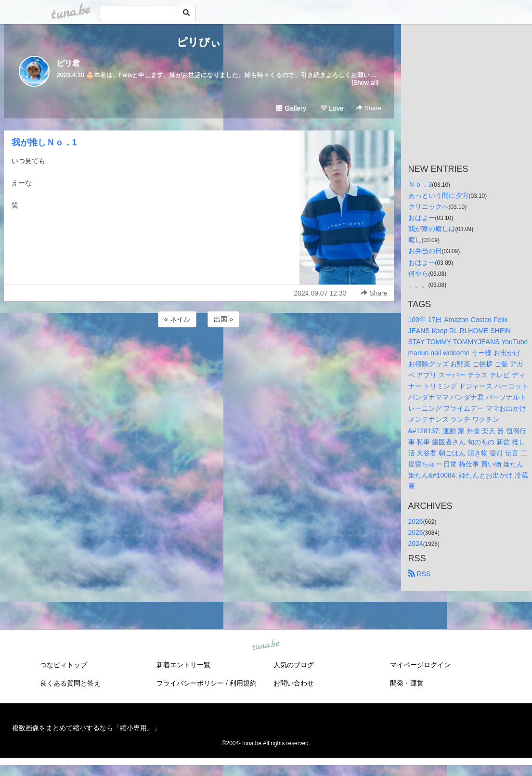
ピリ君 (68, 63)
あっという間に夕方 (439, 195)
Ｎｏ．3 (420, 184)
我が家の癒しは (432, 229)
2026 (416, 521)
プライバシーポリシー (190, 683)
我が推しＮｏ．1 (44, 142)
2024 (416, 543)
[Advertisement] (199, 355)
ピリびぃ (199, 42)
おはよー (422, 218)
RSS (420, 574)
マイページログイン (420, 665)
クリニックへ (428, 207)
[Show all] (365, 83)
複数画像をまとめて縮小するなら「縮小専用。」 (86, 728)
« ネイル (177, 319)
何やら (418, 273)
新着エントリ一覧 (183, 665)
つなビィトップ (64, 665)
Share (369, 108)
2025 (416, 532)
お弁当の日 (425, 251)
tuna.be (266, 646)
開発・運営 (407, 683)
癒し (415, 240)
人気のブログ (294, 665)
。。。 (418, 285)
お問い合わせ (294, 683)
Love (332, 108)
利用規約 (243, 683)
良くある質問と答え (70, 683)
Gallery (291, 108)
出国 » (223, 319)
